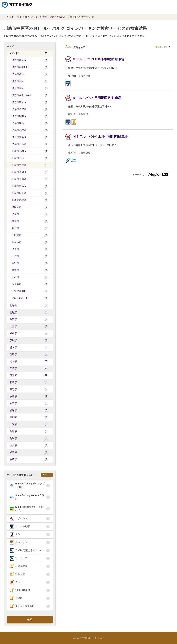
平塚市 (31, 214)
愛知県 (30, 410)
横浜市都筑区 (31, 144)
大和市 (31, 277)
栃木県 (30, 347)
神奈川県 (30, 53)
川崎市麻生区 (31, 193)
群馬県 (30, 354)
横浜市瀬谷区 (31, 130)
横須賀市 (31, 207)
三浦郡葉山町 (31, 291)
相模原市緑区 (31, 200)
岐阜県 (30, 396)
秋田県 (30, 319)
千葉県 (30, 368)
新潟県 (30, 382)
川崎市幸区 (31, 158)
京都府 (30, 417)
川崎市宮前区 (31, 186)
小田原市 (31, 235)
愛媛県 (30, 452)
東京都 (30, 375)
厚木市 (31, 270)
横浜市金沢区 (31, 109)
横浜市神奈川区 (31, 67)
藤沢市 (31, 228)
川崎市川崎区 (31, 151)
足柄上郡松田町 (31, 298)
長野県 (30, 389)
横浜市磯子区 (31, 102)
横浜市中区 (31, 81)
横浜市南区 (31, 88)
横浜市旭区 (31, 123)
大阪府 (30, 424)
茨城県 (30, 340)
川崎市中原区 (31, 165)
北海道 (30, 305)
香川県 (30, 445)
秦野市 (31, 263)
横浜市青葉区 (31, 137)
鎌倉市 (31, 221)
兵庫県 (30, 431)
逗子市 (31, 249)
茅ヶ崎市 (31, 242)
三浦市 (31, 256)
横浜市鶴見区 (31, 60)
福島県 (30, 333)
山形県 (30, 326)
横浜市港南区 (31, 116)
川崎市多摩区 (31, 179)
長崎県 (30, 459)
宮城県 (30, 312)
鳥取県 (30, 438)
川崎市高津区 (31, 172)
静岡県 (30, 403)
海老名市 (31, 284)
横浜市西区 (31, 74)
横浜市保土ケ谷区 (31, 95)
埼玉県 (30, 361)
